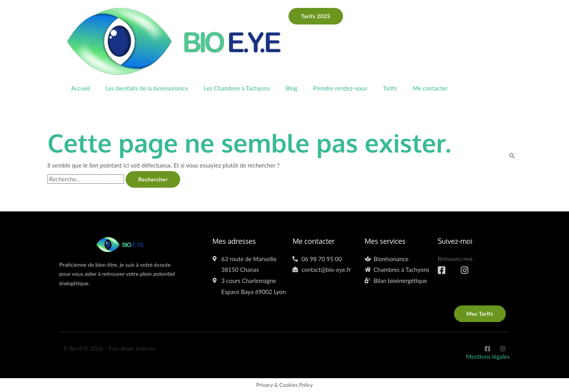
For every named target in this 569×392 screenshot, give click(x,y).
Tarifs (390, 88)
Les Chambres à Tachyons (237, 88)
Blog (291, 88)
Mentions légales (488, 356)
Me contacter (430, 88)
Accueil (81, 88)
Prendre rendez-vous (340, 88)
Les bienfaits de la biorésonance (147, 88)
